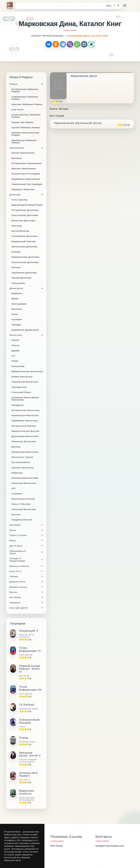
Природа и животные (23, 189)
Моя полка (57, 846)
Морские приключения (24, 168)
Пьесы (15, 314)
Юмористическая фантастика (27, 371)
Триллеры (17, 226)
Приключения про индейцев (27, 184)
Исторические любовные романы (25, 90)
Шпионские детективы (23, 221)
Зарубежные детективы (24, 273)
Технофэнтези (19, 387)
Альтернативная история (25, 478)
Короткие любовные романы (27, 104)
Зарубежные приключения (26, 179)
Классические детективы (25, 215)
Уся (13, 356)
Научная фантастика (23, 468)
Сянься (15, 345)
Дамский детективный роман (27, 205)
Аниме (15, 361)
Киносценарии (19, 304)
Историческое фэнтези (24, 426)
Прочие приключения (23, 153)
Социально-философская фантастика (25, 399)
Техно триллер (19, 200)
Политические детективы (25, 262)
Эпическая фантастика (24, 441)
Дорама (16, 351)
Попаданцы (18, 405)
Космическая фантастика (25, 452)
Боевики (16, 252)
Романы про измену (22, 122)
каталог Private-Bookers (48, 36)
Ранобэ (15, 340)
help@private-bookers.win (110, 846)
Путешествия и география (26, 174)
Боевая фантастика (22, 377)
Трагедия (16, 325)
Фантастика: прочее (22, 457)
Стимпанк (17, 494)
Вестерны (17, 158)
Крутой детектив (20, 231)
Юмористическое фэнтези (25, 431)
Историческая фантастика (25, 410)
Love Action (18, 109)
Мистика (16, 447)
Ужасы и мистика (21, 504)
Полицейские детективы (25, 236)
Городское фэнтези (22, 520)
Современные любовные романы (25, 98)
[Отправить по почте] (84, 44)
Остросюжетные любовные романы (26, 116)
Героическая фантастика (25, 382)
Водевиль (17, 293)
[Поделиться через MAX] (91, 44)
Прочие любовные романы (26, 127)
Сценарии (17, 319)
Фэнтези (16, 514)
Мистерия (17, 309)
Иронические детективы (24, 247)
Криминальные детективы (25, 257)
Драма (15, 298)
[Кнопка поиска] (118, 6)
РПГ (14, 488)
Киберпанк (17, 473)
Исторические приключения (27, 163)
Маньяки (16, 267)
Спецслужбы (18, 283)
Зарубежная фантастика (25, 421)
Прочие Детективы (21, 278)
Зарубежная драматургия (25, 330)
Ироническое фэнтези (23, 499)
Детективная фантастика (25, 436)
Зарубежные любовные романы (24, 141)
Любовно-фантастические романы (25, 134)
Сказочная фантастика (24, 509)
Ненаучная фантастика (24, 483)
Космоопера (18, 366)
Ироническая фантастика (25, 415)
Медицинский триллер (24, 241)
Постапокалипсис (21, 462)
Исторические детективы (25, 210)
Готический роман (21, 392)
